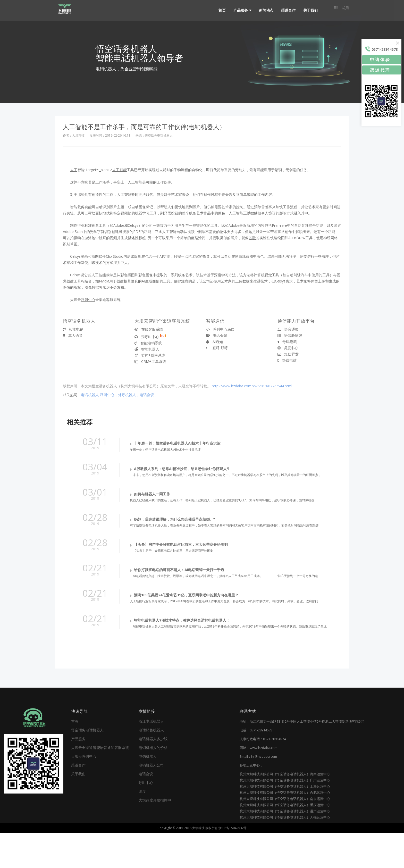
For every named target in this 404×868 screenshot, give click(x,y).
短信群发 (288, 354)
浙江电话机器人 (151, 756)
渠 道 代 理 (380, 70)
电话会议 (217, 335)
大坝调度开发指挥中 (155, 835)
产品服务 (238, 10)
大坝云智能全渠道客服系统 (162, 321)
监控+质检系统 (150, 355)
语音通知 (288, 329)
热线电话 (287, 360)
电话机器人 (90, 395)
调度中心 (288, 348)
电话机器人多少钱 (153, 774)
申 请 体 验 (380, 60)
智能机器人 (147, 349)
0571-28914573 (261, 765)
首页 (219, 10)
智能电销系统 (148, 343)
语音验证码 (290, 335)
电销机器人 (148, 791)
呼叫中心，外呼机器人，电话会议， (129, 395)
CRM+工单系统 (150, 361)
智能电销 (73, 329)
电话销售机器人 (151, 765)
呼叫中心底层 (220, 329)
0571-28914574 (274, 774)
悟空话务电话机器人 (87, 765)
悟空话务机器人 (79, 321)
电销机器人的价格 (153, 782)
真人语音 (73, 335)
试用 (341, 10)
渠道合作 (285, 10)
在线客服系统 (149, 329)
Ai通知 (214, 342)
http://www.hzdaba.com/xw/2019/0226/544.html (252, 386)
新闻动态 (263, 10)
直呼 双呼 (217, 348)
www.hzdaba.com (264, 782)
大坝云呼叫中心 (84, 791)
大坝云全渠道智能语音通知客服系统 (100, 782)
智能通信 (215, 321)
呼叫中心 (146, 817)
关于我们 (307, 10)
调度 (142, 826)
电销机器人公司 (151, 800)
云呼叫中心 (150, 337)
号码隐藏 (287, 342)
